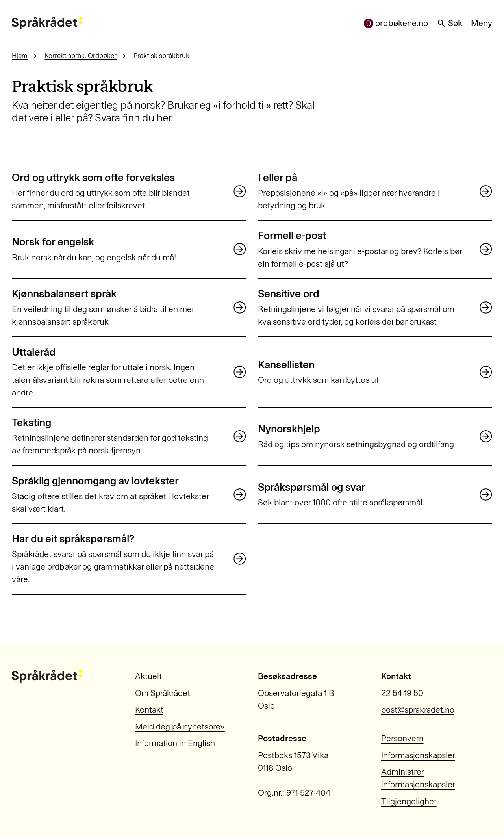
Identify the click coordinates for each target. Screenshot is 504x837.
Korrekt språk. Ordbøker (81, 56)
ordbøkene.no (396, 23)
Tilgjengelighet (409, 801)
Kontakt (149, 710)
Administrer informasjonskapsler (418, 778)
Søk (450, 23)
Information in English (175, 743)
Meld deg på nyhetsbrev (180, 727)
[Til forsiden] (47, 23)
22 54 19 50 (402, 693)
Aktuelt (148, 676)
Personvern (402, 738)
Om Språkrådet (163, 693)
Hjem (20, 56)
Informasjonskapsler (418, 755)
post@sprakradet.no (418, 710)
